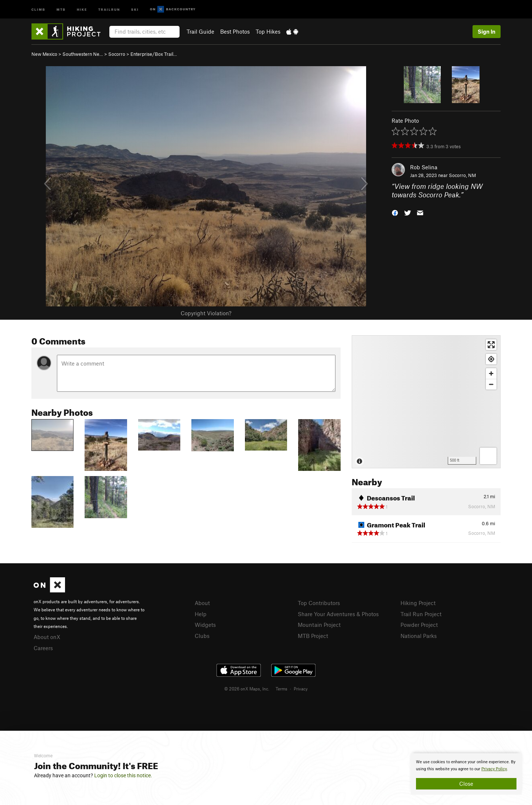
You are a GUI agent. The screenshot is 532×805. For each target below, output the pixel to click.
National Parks (419, 636)
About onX (47, 637)
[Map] (426, 402)
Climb (38, 9)
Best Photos (235, 31)
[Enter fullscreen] (491, 345)
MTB (61, 9)
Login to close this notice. (123, 775)
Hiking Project (418, 603)
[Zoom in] (491, 373)
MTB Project (313, 636)
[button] (395, 212)
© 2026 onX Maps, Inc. (247, 689)
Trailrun (109, 9)
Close (466, 784)
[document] (466, 774)
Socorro (117, 54)
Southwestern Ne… (83, 54)
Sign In (487, 31)
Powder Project (419, 625)
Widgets (205, 625)
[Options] (488, 456)
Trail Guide (200, 31)
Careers (43, 648)
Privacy (301, 689)
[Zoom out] (491, 384)
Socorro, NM (462, 175)
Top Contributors (319, 603)
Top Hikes (268, 31)
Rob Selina (424, 167)
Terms (282, 689)
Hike (82, 9)
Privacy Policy (494, 769)
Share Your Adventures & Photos (338, 614)
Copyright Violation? (206, 313)
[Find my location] (491, 359)
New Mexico (44, 54)
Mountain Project (319, 625)
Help (201, 614)
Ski (135, 9)
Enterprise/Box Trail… (154, 54)
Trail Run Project (421, 614)
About (202, 603)
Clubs (202, 636)
